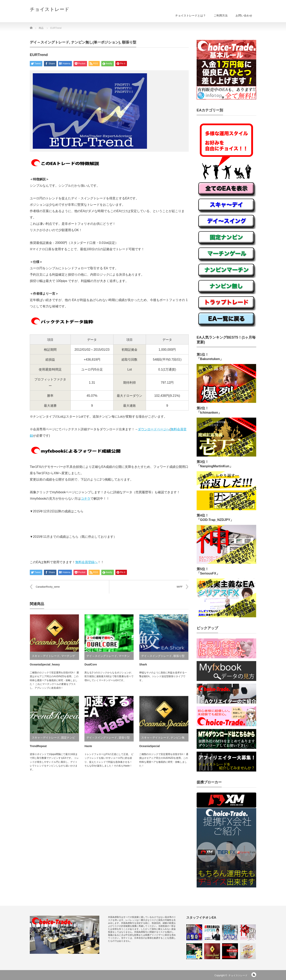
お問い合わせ (244, 15)
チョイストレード (50, 9)
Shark (143, 664)
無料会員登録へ (86, 562)
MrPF (180, 587)
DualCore (91, 664)
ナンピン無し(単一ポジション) (96, 42)
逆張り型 (124, 738)
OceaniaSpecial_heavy (45, 664)
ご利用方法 (221, 15)
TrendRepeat (38, 746)
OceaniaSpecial (150, 746)
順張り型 (129, 42)
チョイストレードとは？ (190, 15)
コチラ (86, 499)
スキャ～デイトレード (46, 656)
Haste (88, 746)
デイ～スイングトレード (49, 42)
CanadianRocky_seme (48, 587)
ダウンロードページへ (154, 429)
